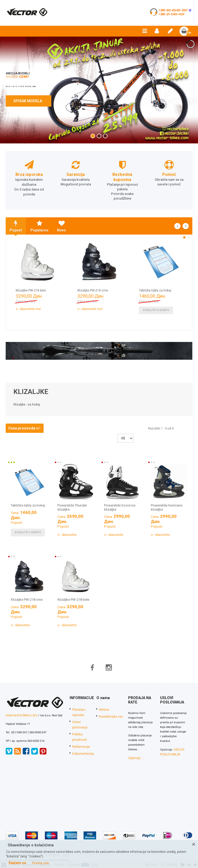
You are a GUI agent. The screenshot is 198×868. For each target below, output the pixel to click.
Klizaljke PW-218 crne (93, 289)
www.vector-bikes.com (20, 703)
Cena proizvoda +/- (25, 427)
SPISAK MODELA (28, 101)
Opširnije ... (133, 746)
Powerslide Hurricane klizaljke (167, 506)
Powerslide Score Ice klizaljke (120, 506)
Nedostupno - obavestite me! (21, 308)
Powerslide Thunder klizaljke (72, 506)
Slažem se (17, 863)
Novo (61, 225)
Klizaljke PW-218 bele (31, 289)
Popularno (39, 225)
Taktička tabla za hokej (155, 289)
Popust (16, 225)
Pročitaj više (40, 863)
